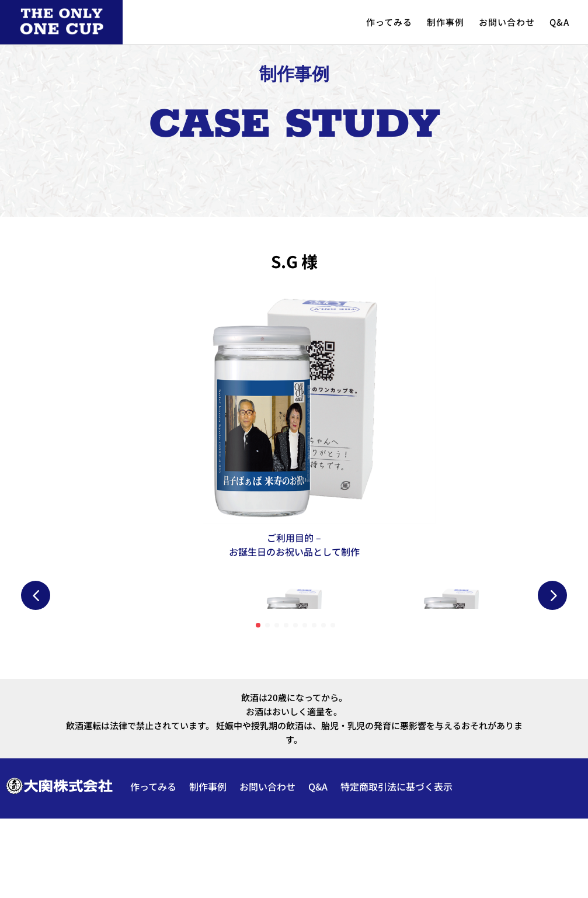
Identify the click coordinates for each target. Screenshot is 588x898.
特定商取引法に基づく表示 (396, 866)
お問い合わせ (507, 22)
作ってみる (389, 22)
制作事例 (446, 22)
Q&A (559, 22)
